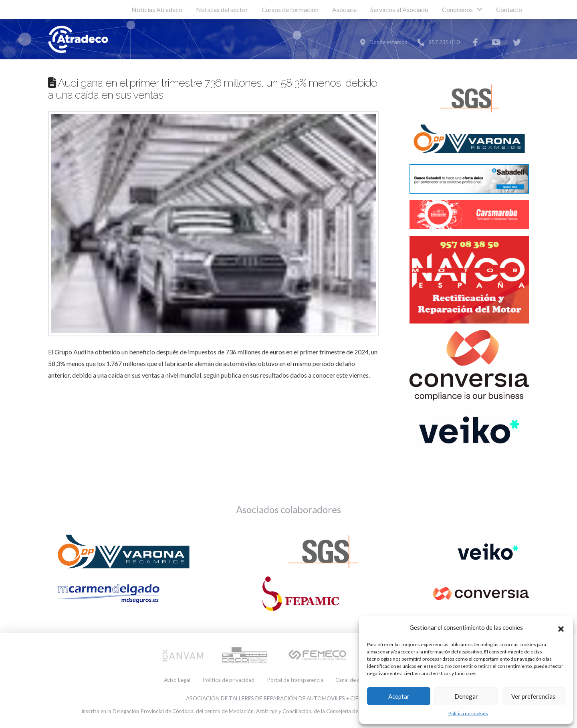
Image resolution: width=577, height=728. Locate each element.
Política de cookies (468, 713)
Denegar (466, 696)
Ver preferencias (533, 696)
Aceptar (399, 696)
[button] (561, 628)
